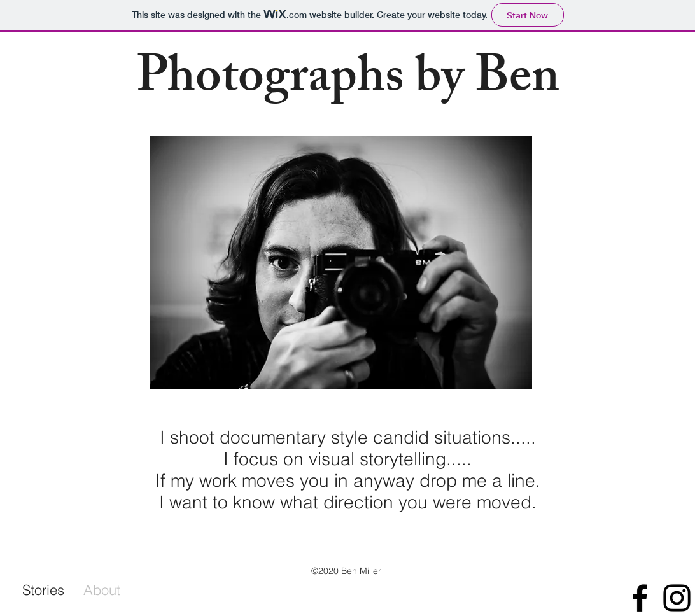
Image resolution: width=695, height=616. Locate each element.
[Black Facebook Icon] (640, 598)
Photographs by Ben (348, 82)
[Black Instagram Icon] (677, 598)
